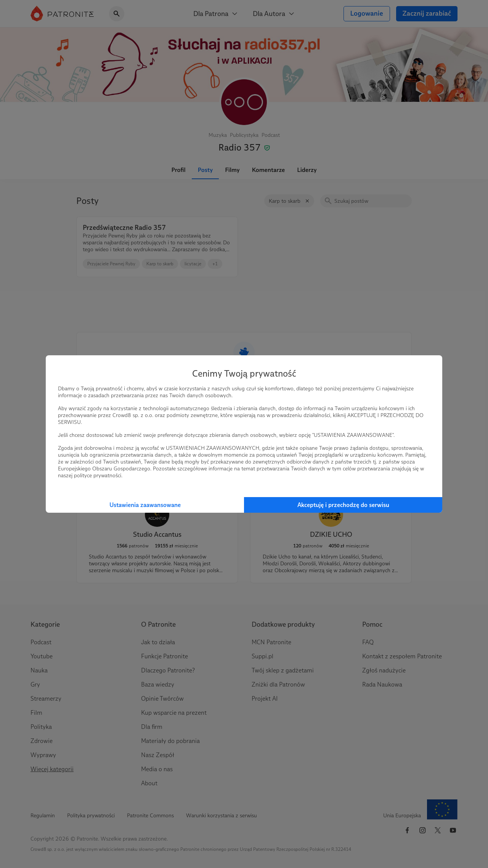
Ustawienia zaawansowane (145, 505)
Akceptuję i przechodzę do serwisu (343, 505)
